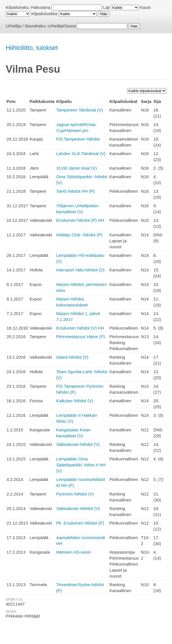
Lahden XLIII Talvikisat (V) (81, 154)
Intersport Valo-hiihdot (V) (80, 270)
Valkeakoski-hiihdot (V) (78, 444)
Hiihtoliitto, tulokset (32, 48)
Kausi (145, 7)
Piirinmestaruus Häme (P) (81, 337)
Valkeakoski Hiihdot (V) (78, 508)
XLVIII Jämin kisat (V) (77, 168)
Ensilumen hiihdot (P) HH (80, 220)
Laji (106, 7)
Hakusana (41, 7)
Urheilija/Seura (62, 26)
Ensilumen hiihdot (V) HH (80, 328)
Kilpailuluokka (44, 14)
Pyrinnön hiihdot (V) (75, 494)
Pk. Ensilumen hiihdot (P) (80, 523)
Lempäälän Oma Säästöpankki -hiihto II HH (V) (81, 465)
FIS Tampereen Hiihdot (78, 139)
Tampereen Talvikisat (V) (80, 110)
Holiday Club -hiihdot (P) (79, 235)
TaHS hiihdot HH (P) (75, 191)
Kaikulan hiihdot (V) (75, 401)
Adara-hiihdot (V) (72, 357)
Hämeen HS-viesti (73, 552)
